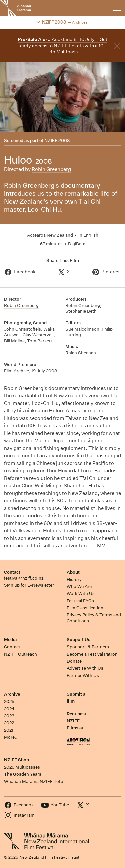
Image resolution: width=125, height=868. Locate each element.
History (74, 579)
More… (11, 737)
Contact (12, 572)
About (73, 572)
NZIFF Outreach (20, 654)
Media (10, 639)
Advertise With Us (85, 668)
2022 (9, 723)
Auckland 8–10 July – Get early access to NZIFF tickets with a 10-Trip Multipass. (62, 45)
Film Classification (85, 608)
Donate (74, 661)
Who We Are (79, 586)
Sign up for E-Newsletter (29, 585)
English (91, 235)
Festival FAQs (80, 601)
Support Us (78, 639)
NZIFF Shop (16, 760)
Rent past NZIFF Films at (76, 721)
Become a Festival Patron (92, 654)
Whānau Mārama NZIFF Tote (33, 781)
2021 (9, 730)
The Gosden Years (23, 774)
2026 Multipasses (22, 767)
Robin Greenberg (51, 169)
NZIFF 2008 (57, 141)
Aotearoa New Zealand (50, 235)
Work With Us (81, 593)
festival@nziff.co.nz (24, 578)
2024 (9, 709)
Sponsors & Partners (88, 647)
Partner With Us (83, 675)
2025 (9, 701)
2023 (9, 716)
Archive (12, 694)
